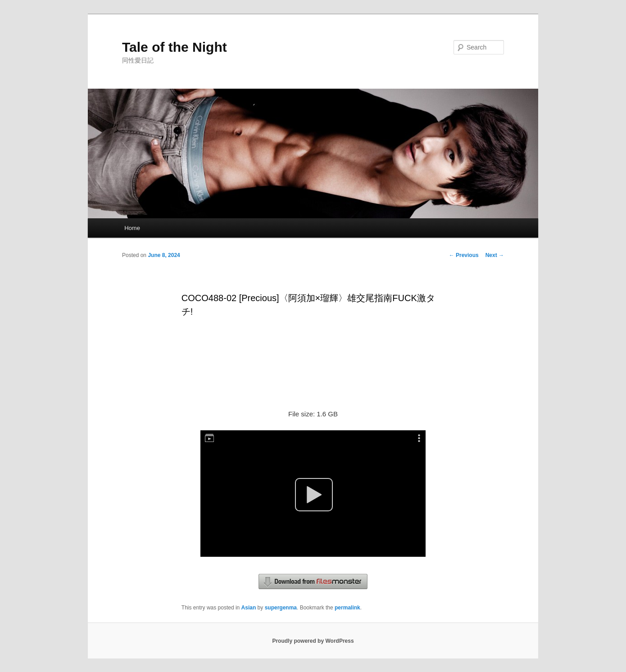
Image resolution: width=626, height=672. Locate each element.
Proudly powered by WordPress (313, 641)
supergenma (281, 608)
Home (132, 228)
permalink (347, 608)
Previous (464, 255)
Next (495, 255)
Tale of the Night (175, 47)
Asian (249, 608)
